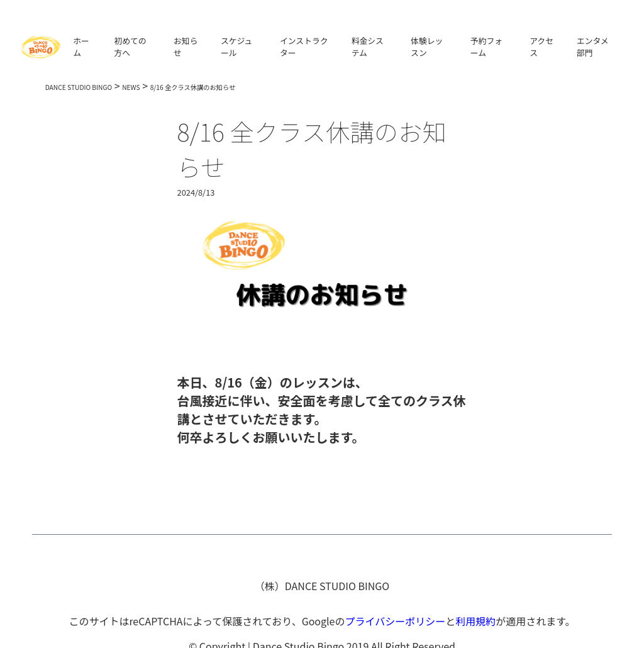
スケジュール (236, 47)
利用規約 (475, 621)
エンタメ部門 (593, 47)
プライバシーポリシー (395, 621)
